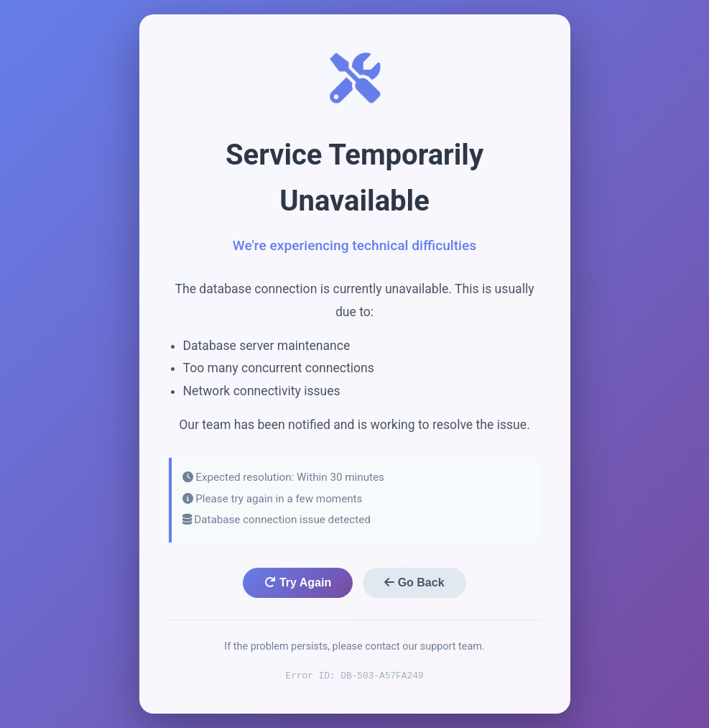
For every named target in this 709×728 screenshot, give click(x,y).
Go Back (414, 582)
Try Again (298, 582)
